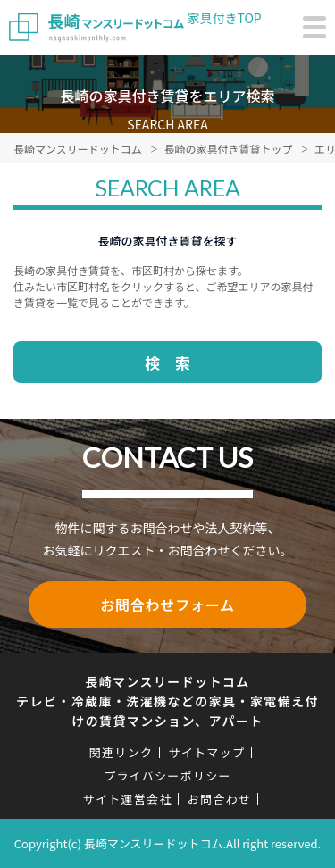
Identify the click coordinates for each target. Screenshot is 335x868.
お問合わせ (220, 799)
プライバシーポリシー (167, 776)
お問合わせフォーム (167, 605)
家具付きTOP (225, 18)
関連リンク (121, 752)
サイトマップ (206, 752)
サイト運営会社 (128, 799)
